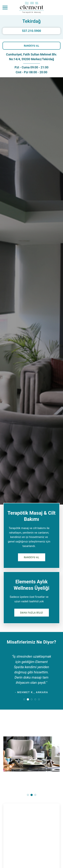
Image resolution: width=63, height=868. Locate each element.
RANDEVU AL (32, 46)
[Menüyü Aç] (5, 8)
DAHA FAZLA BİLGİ (32, 613)
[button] (24, 699)
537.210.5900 (32, 31)
